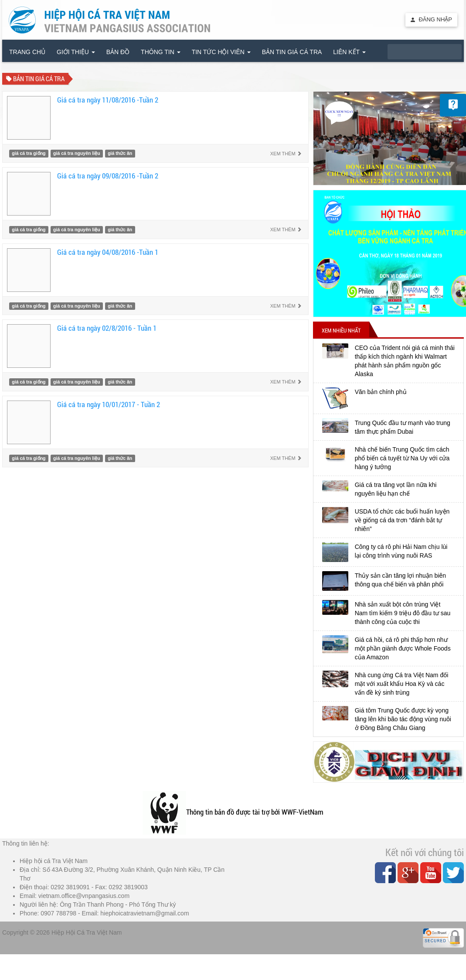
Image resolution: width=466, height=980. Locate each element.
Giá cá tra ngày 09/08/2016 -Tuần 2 (108, 176)
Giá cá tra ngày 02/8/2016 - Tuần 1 (107, 328)
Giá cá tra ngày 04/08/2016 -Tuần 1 (108, 252)
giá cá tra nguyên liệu (77, 154)
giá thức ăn (120, 154)
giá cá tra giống (29, 154)
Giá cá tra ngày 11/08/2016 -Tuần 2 (108, 100)
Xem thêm (286, 154)
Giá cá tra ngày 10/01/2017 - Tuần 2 (109, 404)
